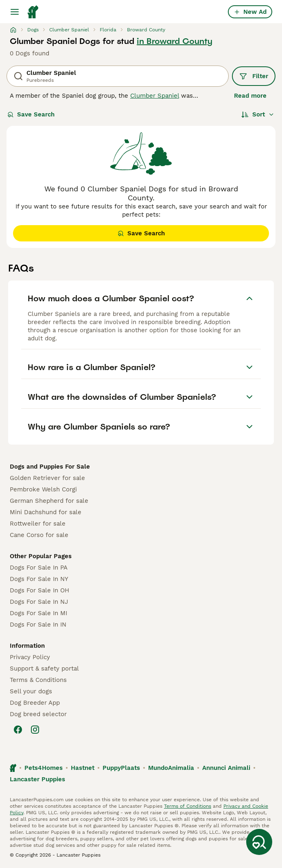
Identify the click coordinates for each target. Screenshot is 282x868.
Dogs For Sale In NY (39, 579)
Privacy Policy (30, 657)
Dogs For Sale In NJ (39, 602)
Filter (254, 76)
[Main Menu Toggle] (15, 12)
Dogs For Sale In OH (39, 590)
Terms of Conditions (188, 806)
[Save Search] (259, 842)
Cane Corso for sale (39, 535)
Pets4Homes (44, 768)
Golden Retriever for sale (47, 478)
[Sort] (258, 114)
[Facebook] (18, 730)
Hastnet (83, 768)
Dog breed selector (38, 714)
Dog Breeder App (35, 703)
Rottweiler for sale (38, 524)
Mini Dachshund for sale (46, 512)
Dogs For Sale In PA (39, 568)
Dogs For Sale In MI (38, 613)
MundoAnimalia (171, 768)
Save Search (31, 114)
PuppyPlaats (121, 768)
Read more (250, 96)
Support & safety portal (44, 669)
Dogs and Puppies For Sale (50, 467)
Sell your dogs (31, 691)
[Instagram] (35, 730)
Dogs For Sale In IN (38, 625)
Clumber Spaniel (155, 96)
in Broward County (175, 41)
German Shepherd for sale (49, 501)
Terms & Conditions (38, 680)
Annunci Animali (226, 768)
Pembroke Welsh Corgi (43, 489)
